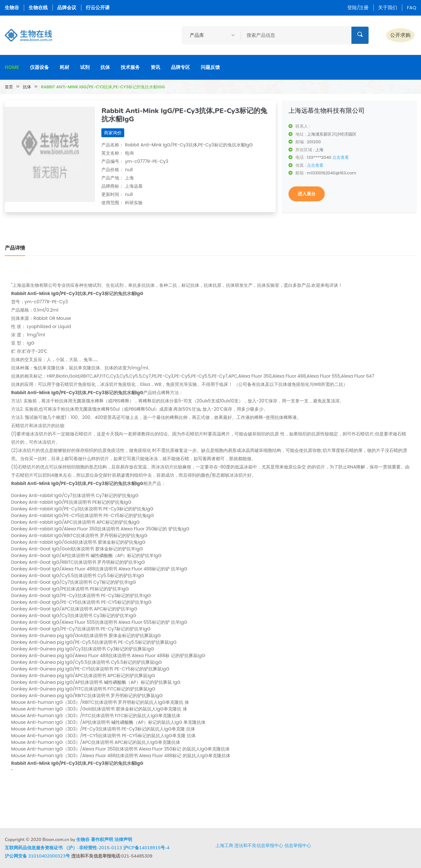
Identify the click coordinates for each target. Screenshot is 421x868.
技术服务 (130, 67)
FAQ (411, 7)
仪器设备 (39, 67)
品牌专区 (180, 67)
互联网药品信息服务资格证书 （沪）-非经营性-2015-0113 (63, 848)
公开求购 (400, 35)
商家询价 (113, 133)
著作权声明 (102, 840)
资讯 (155, 67)
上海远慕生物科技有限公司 (327, 111)
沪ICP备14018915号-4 (146, 848)
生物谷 (12, 7)
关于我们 (388, 7)
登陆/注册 (358, 7)
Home (12, 67)
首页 (9, 87)
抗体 (105, 67)
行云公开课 (98, 7)
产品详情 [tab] (15, 248)
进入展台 (307, 194)
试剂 (85, 67)
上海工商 (224, 845)
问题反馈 (210, 67)
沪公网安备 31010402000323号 (37, 856)
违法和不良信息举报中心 (259, 845)
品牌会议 (67, 7)
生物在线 (38, 7)
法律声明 (123, 840)
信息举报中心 (298, 845)
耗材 (65, 67)
